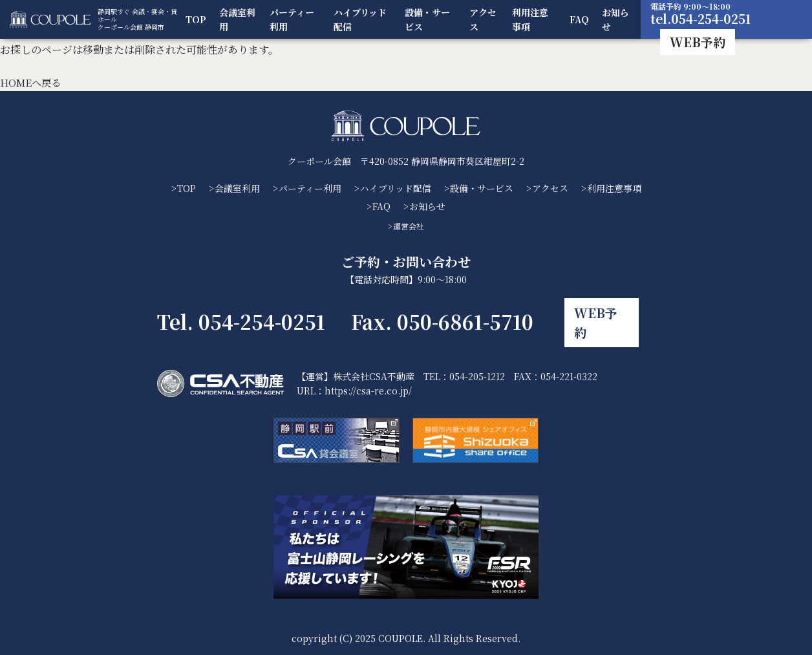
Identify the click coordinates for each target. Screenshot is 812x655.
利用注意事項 (531, 19)
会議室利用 (240, 19)
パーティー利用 (294, 19)
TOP (199, 19)
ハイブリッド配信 (362, 19)
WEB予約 (699, 42)
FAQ (580, 19)
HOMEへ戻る (32, 82)
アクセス (484, 19)
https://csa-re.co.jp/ (368, 384)
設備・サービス (429, 19)
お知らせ (616, 19)
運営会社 (409, 226)
